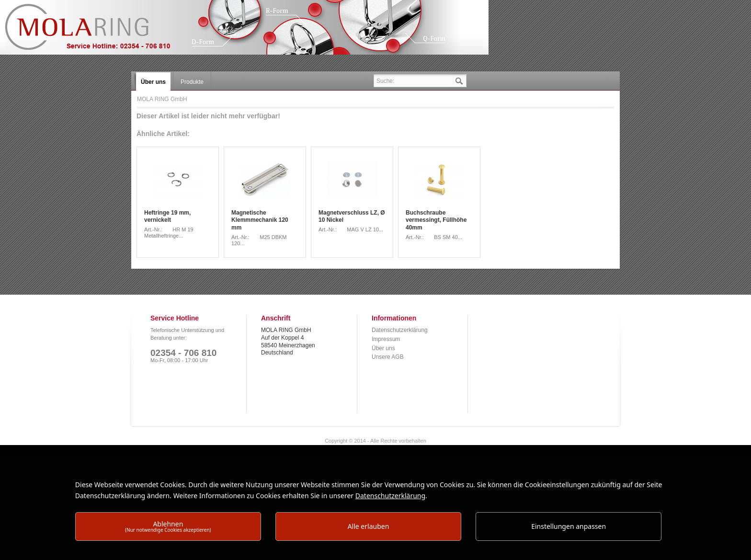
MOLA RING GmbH (95, 31)
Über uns (383, 348)
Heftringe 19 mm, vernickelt (167, 217)
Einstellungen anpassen (569, 526)
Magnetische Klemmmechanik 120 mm (260, 220)
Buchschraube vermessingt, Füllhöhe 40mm (436, 220)
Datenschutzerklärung (400, 330)
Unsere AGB (388, 357)
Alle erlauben (369, 526)
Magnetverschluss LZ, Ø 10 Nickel (352, 217)
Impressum (386, 339)
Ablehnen (168, 526)
